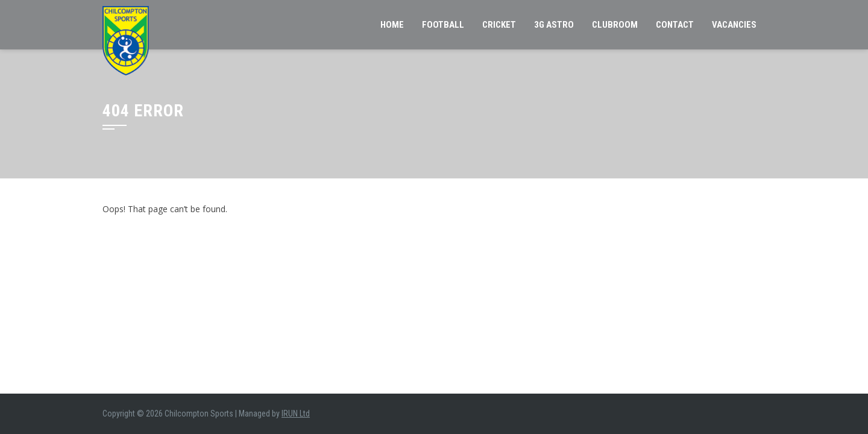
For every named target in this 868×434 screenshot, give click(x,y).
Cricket (499, 25)
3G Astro (554, 25)
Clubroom (615, 25)
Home (392, 25)
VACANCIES (734, 25)
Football (443, 25)
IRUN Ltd (296, 414)
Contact (675, 25)
